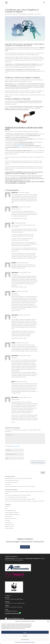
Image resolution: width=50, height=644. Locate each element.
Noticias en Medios (9, 528)
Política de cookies (18, 642)
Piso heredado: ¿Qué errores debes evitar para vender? (23, 499)
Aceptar (25, 632)
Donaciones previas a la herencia (12, 480)
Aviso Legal (33, 642)
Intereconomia (8, 522)
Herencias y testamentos (10, 518)
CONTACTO (25, 547)
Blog (6, 508)
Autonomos (7, 506)
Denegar (25, 636)
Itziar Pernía (15, 207)
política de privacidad (15, 446)
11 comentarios (38, 14)
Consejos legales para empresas (12, 512)
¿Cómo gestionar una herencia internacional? (21, 495)
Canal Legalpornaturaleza (10, 510)
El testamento (8, 484)
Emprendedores (8, 516)
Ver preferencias (25, 639)
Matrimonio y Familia (9, 524)
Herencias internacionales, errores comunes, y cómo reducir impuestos (20, 486)
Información (8, 520)
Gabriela (14, 263)
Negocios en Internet (9, 526)
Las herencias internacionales (11, 482)
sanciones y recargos (20, 146)
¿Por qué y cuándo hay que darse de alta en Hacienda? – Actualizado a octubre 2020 (26, 501)
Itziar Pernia (9, 14)
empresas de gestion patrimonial (12, 492)
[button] (48, 621)
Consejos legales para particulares (26, 14)
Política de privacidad (26, 642)
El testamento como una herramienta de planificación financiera (19, 478)
